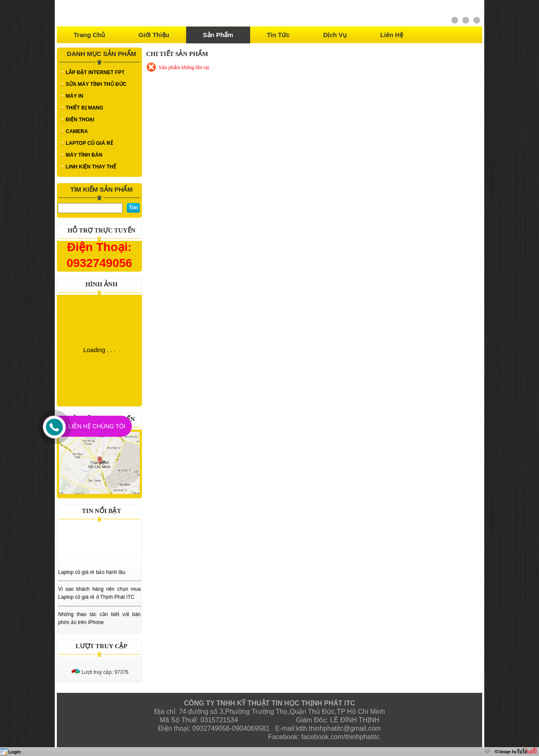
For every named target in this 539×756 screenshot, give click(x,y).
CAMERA (77, 131)
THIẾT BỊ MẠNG (84, 108)
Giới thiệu (154, 35)
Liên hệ (392, 35)
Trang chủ (89, 35)
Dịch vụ (335, 35)
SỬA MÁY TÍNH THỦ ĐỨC (96, 84)
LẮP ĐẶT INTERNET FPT (95, 72)
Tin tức (278, 35)
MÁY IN (75, 96)
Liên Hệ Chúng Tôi (97, 426)
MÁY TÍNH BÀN (84, 155)
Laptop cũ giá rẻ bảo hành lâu (92, 573)
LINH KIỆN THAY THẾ (91, 167)
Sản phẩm (218, 35)
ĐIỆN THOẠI (80, 120)
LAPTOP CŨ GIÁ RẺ (89, 143)
